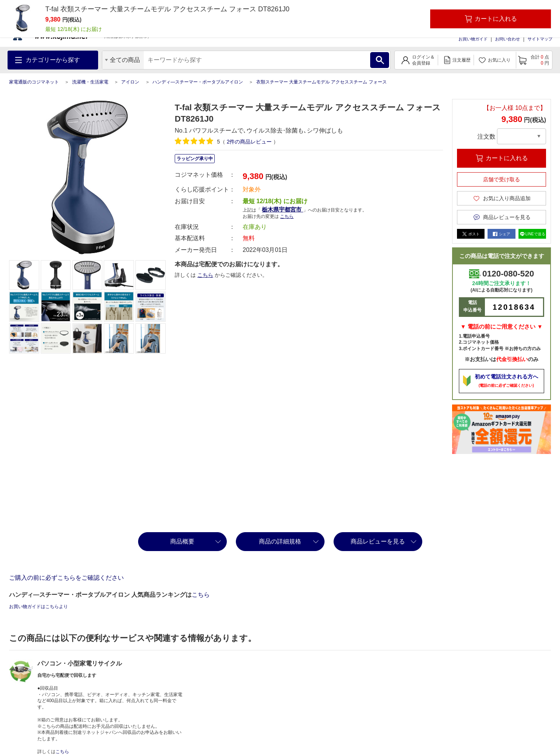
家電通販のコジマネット (34, 82)
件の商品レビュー (249, 142)
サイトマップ (540, 39)
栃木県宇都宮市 (282, 209)
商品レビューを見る (378, 541)
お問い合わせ (508, 39)
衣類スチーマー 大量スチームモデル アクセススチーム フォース (322, 82)
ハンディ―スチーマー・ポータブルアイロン (198, 82)
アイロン (130, 82)
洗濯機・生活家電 (90, 82)
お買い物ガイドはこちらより (38, 607)
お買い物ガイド (473, 39)
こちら (287, 216)
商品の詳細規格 (280, 541)
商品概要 (182, 541)
